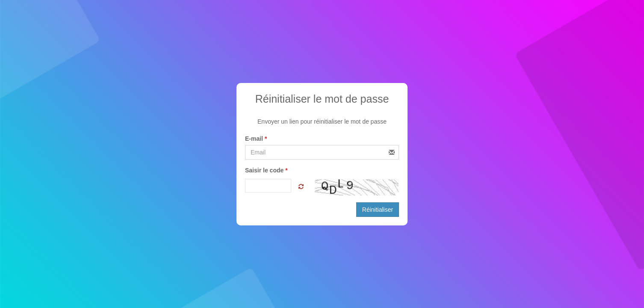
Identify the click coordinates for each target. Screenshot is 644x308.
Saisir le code (266, 170)
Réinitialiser (378, 210)
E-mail (256, 139)
